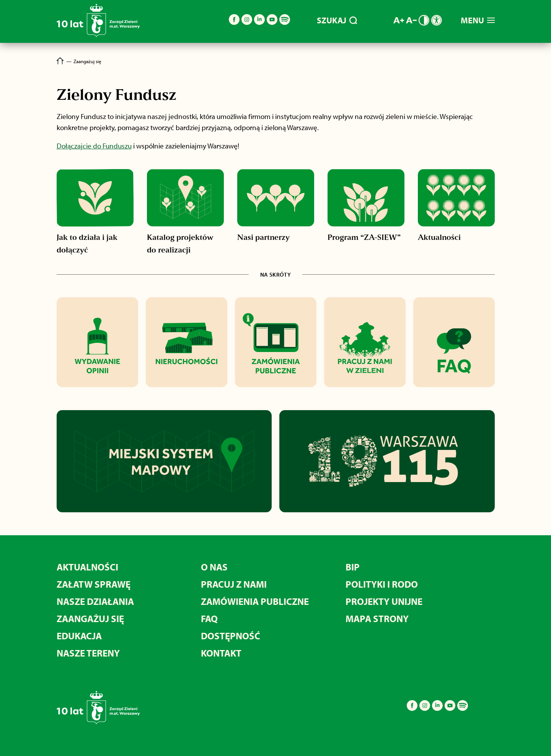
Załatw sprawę (94, 584)
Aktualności (87, 567)
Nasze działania (95, 601)
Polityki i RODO (382, 584)
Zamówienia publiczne (255, 601)
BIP (353, 567)
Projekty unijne (384, 601)
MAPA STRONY (377, 618)
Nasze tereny (88, 653)
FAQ (209, 618)
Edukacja (79, 636)
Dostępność (231, 636)
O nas (214, 567)
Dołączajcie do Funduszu (94, 146)
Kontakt (221, 653)
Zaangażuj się (90, 618)
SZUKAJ (337, 20)
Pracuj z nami (234, 584)
